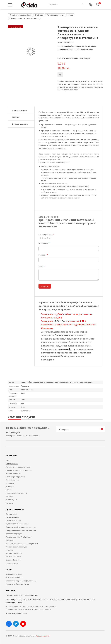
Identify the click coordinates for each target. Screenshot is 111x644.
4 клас (71, 15)
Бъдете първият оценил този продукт (74, 58)
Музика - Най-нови (14, 553)
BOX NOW (60, 321)
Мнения (16, 117)
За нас (9, 460)
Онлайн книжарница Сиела (20, 15)
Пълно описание (20, 110)
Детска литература (14, 534)
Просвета (69, 42)
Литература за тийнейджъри (18, 537)
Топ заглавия (11, 514)
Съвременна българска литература (21, 527)
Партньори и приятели (16, 477)
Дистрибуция (11, 500)
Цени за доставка (20, 124)
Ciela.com (34, 595)
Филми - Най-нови (13, 557)
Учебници (39, 15)
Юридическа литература (17, 547)
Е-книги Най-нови (13, 560)
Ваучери (10, 550)
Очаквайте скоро (13, 521)
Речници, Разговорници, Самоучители (22, 544)
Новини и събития (14, 473)
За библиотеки (12, 480)
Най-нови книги (13, 517)
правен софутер (67, 349)
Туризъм (10, 540)
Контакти (10, 503)
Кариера (10, 496)
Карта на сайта (42, 636)
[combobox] (67, 4)
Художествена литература (17, 524)
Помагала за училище (56, 15)
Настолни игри (12, 563)
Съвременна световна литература (21, 530)
